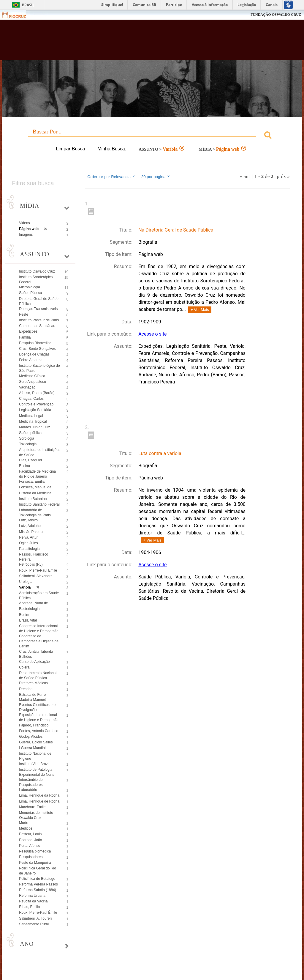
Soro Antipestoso (33, 382)
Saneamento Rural (34, 924)
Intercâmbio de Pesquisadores (31, 782)
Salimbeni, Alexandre (36, 576)
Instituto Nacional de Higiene (35, 756)
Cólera (24, 667)
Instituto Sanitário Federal (39, 504)
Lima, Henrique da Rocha (39, 795)
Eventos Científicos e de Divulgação (38, 707)
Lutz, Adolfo (28, 520)
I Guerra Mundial (32, 748)
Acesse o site (152, 334)
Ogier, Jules (28, 543)
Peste (24, 314)
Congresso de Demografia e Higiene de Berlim (39, 641)
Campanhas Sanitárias (37, 326)
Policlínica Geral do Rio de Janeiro (38, 871)
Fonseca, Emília (32, 482)
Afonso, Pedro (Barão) (37, 393)
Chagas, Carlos (31, 399)
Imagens (26, 235)
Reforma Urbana (32, 896)
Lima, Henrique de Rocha (39, 801)
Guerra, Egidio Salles (36, 742)
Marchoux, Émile (32, 807)
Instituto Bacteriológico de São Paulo (39, 368)
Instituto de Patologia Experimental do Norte (37, 772)
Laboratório (28, 790)
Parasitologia (29, 549)
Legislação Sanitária (35, 410)
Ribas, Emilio (29, 907)
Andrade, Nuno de (33, 603)
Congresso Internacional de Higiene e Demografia (39, 629)
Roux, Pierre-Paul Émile (38, 913)
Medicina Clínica (32, 376)
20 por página (156, 177)
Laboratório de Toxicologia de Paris (35, 513)
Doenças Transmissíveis (38, 309)
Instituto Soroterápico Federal (36, 280)
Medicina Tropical (33, 421)
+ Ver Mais (200, 310)
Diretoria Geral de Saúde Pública (39, 301)
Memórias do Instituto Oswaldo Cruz (36, 815)
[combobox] (152, 136)
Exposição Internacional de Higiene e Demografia (39, 717)
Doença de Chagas (34, 354)
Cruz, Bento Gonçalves (37, 349)
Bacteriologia (29, 609)
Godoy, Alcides (31, 737)
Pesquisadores (31, 857)
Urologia (26, 582)
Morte (24, 823)
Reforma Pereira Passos (38, 884)
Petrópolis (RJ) (31, 564)
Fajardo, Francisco (34, 725)
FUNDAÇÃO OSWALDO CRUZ (276, 15)
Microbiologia (30, 287)
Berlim (24, 615)
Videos (24, 223)
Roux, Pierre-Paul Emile (38, 570)
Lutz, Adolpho (30, 526)
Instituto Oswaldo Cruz (37, 271)
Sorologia (27, 438)
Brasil (28, 5)
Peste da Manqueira (35, 863)
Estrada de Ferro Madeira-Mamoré (33, 697)
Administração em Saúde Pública (39, 596)
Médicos (26, 828)
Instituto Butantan (33, 499)
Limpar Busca (70, 149)
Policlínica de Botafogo (37, 879)
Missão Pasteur (31, 532)
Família (25, 337)
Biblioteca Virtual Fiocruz (130, 42)
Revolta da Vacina (33, 901)
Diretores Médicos (33, 683)
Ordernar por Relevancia (111, 177)
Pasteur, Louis (30, 834)
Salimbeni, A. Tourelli (35, 918)
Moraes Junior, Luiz (34, 427)
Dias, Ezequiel (30, 460)
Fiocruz (18, 15)
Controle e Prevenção (36, 404)
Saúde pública (30, 433)
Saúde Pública (30, 293)
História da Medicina (35, 493)
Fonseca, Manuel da (35, 487)
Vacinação (27, 387)
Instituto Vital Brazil (34, 764)
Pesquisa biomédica (35, 851)
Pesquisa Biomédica (35, 343)
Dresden (26, 689)
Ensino (24, 466)
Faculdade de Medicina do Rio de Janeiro (37, 474)
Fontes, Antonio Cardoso (39, 731)
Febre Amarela (31, 360)
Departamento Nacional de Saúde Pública (38, 675)
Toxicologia (28, 444)
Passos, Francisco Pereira (34, 557)
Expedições (28, 331)
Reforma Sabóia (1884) (38, 890)
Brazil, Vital (28, 620)
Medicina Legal (31, 416)
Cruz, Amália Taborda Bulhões (36, 654)
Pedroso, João (30, 840)
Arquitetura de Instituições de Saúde (40, 452)
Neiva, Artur (28, 537)
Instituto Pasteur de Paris (39, 320)
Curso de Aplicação (34, 662)
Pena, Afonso (30, 846)
